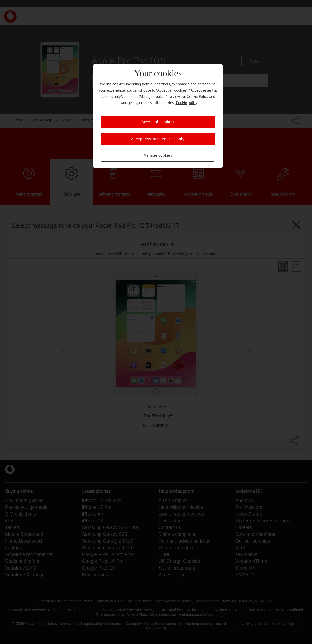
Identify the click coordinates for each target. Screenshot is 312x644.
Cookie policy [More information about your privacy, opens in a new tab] (186, 103)
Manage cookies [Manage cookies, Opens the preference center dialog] (158, 155)
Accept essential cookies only (158, 139)
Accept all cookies (158, 122)
